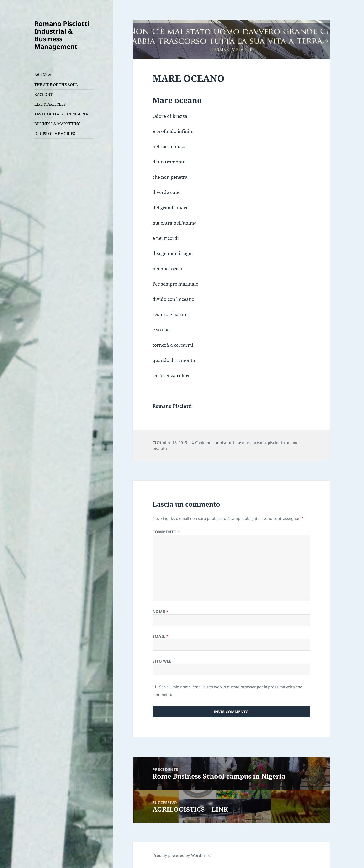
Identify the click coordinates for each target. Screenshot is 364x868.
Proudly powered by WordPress (182, 855)
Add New (43, 75)
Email (161, 636)
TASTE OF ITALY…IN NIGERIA (61, 114)
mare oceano (254, 443)
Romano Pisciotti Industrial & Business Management (62, 35)
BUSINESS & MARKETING (57, 124)
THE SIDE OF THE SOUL (56, 85)
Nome (161, 612)
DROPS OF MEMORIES (55, 134)
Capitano (203, 443)
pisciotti (227, 443)
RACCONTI (44, 94)
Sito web (162, 661)
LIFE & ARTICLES (50, 104)
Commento (166, 532)
